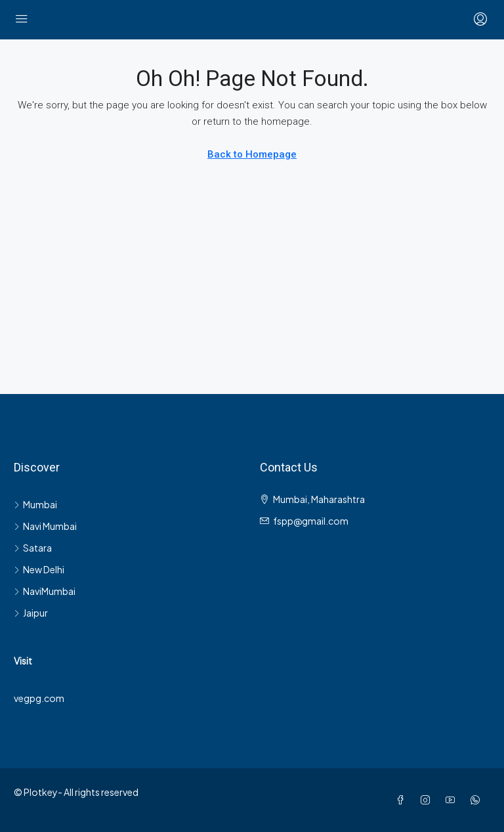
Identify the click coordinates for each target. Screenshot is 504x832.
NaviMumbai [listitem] (45, 591)
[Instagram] (428, 800)
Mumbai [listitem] (35, 504)
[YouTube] (453, 800)
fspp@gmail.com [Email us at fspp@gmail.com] (311, 521)
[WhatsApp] (478, 800)
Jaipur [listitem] (31, 613)
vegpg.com (39, 698)
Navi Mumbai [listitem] (45, 526)
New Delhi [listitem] (39, 569)
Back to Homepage (252, 154)
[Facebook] (403, 800)
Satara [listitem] (33, 548)
